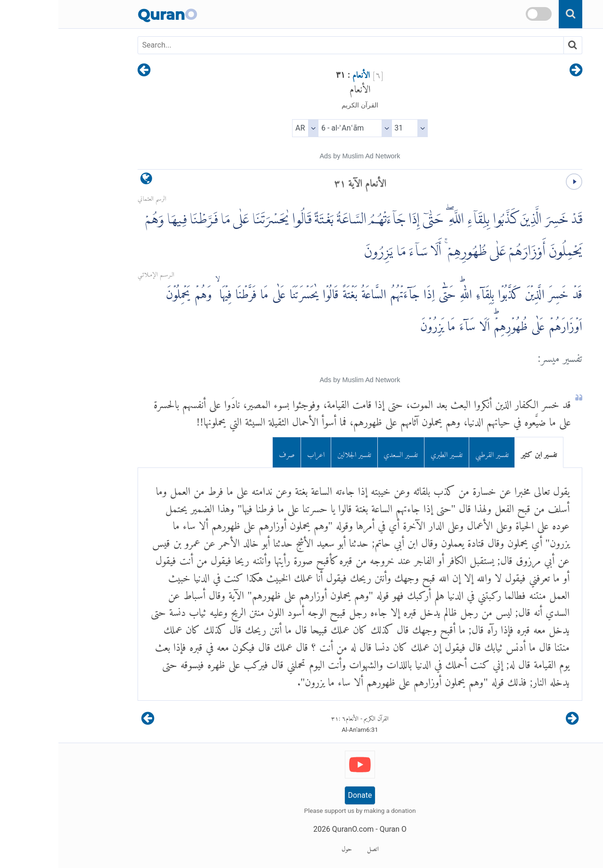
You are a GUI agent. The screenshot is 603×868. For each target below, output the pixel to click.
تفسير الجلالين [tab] (296, 453)
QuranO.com (294, 829)
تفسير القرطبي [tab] (434, 453)
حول (288, 847)
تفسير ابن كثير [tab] (481, 453)
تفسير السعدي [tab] (342, 453)
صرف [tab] (228, 453)
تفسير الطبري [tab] (388, 453)
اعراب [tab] (257, 453)
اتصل (314, 847)
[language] (88, 181)
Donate (302, 795)
